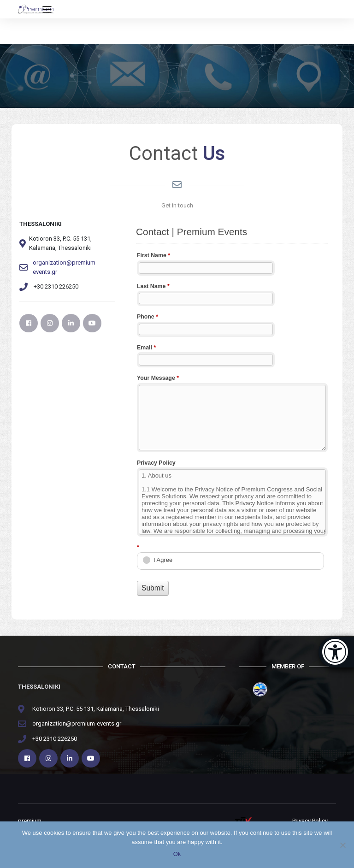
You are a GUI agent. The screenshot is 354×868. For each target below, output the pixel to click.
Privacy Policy (310, 821)
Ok (177, 854)
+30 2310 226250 (55, 739)
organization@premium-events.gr (65, 267)
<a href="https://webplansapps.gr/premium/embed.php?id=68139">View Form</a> (232, 411)
